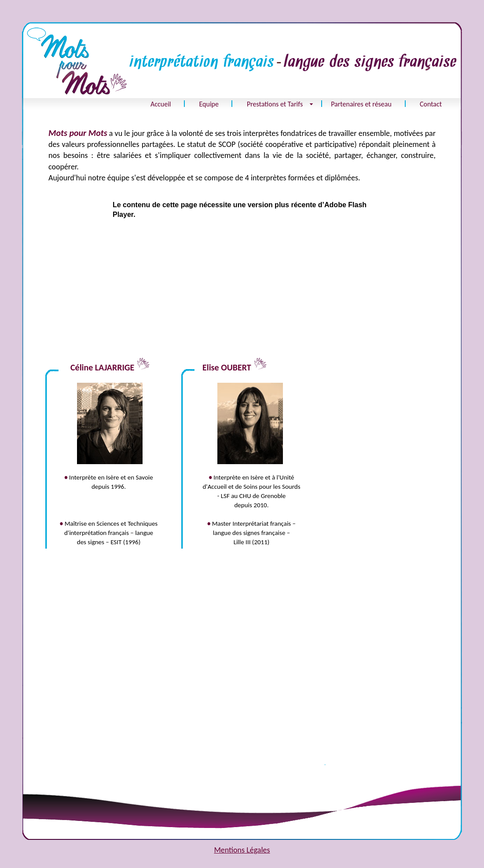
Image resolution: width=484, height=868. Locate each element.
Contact (431, 104)
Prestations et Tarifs (275, 104)
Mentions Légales (242, 850)
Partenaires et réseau (361, 104)
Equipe (209, 104)
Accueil (161, 104)
